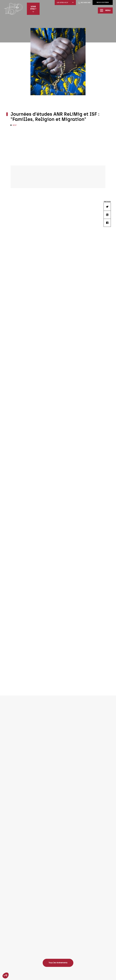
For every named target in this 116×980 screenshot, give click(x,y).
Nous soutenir (103, 2)
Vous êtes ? (33, 9)
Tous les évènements (58, 963)
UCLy (14, 125)
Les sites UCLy (65, 3)
